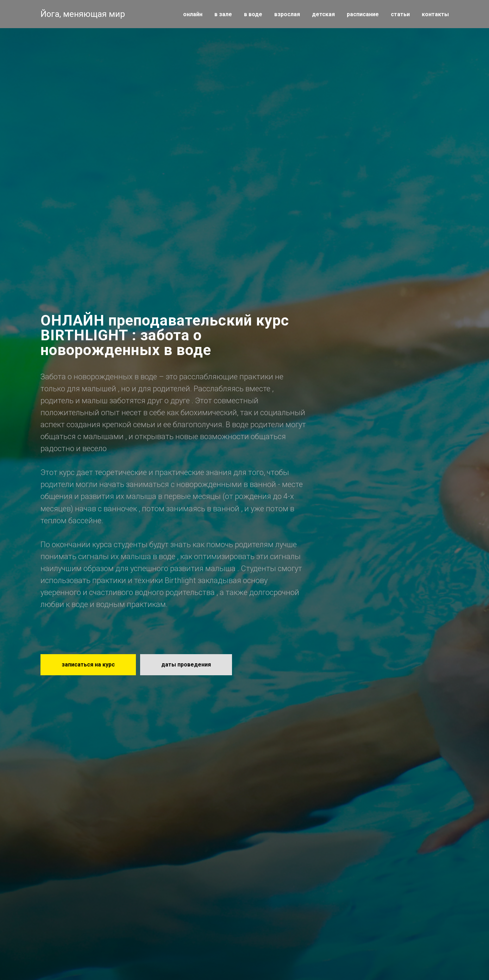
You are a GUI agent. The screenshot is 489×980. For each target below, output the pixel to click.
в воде (253, 14)
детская (323, 14)
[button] (88, 665)
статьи (400, 14)
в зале (223, 14)
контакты (435, 14)
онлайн (193, 14)
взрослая (287, 14)
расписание (363, 14)
